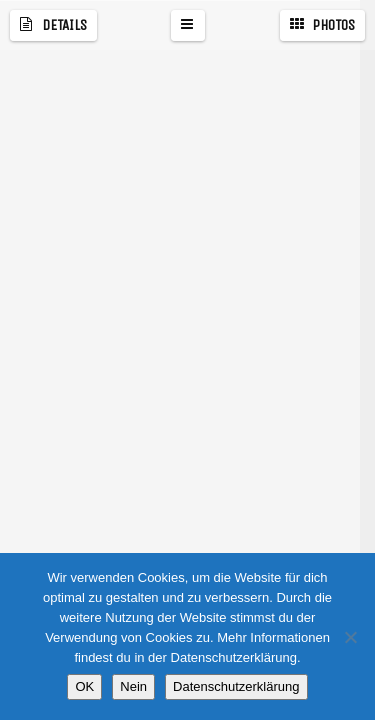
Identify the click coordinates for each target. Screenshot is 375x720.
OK (84, 686)
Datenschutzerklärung (236, 686)
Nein (133, 686)
